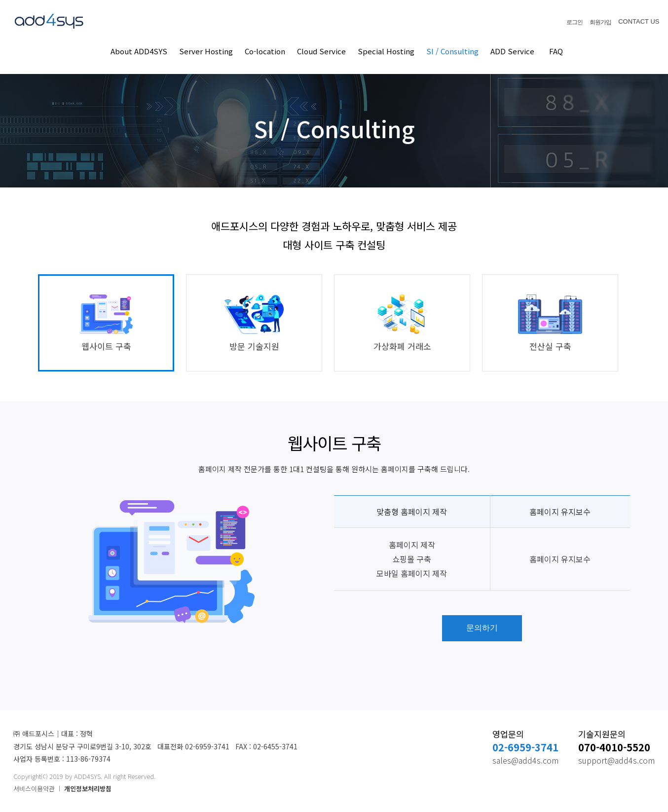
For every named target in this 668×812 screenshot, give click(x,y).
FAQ (556, 51)
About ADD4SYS (139, 51)
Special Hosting (386, 51)
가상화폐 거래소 (402, 323)
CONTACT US (639, 21)
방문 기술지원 (254, 323)
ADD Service (512, 51)
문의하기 (482, 628)
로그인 (575, 22)
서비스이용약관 (34, 789)
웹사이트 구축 (106, 323)
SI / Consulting (452, 51)
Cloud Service (321, 51)
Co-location (265, 51)
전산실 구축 (550, 323)
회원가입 (600, 22)
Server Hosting (206, 51)
